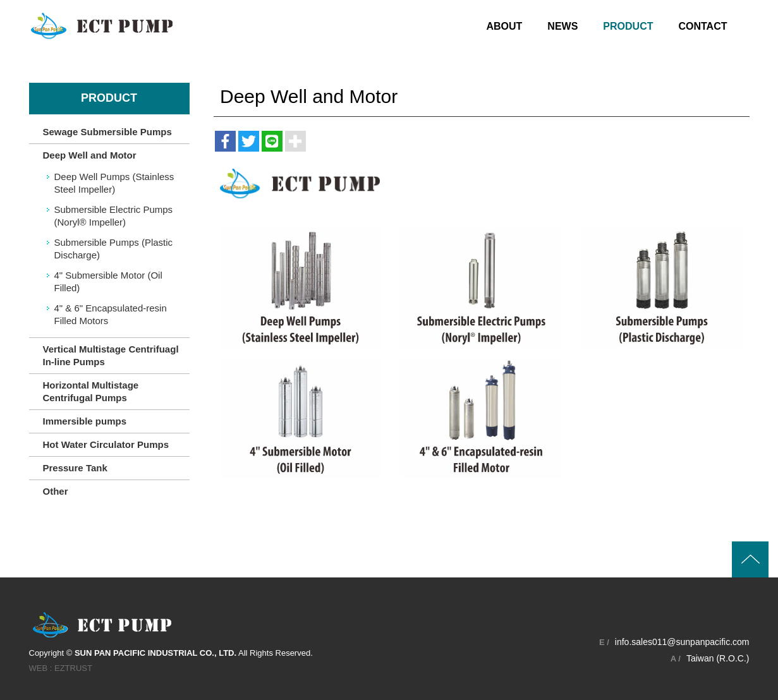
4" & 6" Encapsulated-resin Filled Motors (111, 314)
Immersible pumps (85, 421)
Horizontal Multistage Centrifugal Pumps (91, 391)
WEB (39, 668)
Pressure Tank (75, 468)
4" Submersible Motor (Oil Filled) (108, 281)
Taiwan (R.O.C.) (718, 658)
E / (604, 642)
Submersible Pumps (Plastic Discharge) (114, 249)
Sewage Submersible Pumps (107, 132)
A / (676, 659)
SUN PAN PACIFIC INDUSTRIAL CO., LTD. (102, 26)
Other (56, 491)
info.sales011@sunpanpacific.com (682, 642)
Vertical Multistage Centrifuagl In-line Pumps (111, 355)
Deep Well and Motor (90, 155)
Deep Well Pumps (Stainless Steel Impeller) (114, 183)
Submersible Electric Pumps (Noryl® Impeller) (114, 216)
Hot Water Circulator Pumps (106, 444)
